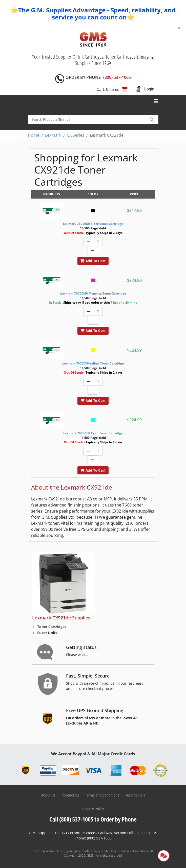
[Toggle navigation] (156, 101)
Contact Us (70, 795)
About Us (48, 795)
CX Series (76, 135)
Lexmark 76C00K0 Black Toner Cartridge (93, 224)
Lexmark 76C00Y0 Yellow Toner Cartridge (93, 363)
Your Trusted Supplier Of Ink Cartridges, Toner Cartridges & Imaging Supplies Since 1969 (93, 60)
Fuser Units (47, 633)
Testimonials (135, 795)
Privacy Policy (93, 809)
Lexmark (53, 135)
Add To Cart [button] (93, 261)
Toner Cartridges (51, 627)
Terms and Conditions (102, 795)
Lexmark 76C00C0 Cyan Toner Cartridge (93, 433)
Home (34, 135)
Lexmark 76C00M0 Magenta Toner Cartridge (93, 293)
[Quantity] (98, 242)
